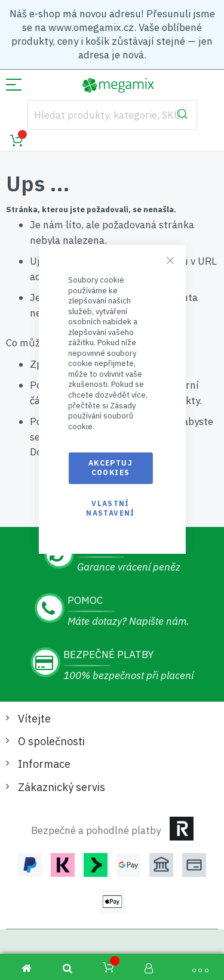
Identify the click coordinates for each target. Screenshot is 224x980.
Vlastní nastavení (110, 508)
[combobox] (112, 115)
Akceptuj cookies (111, 468)
